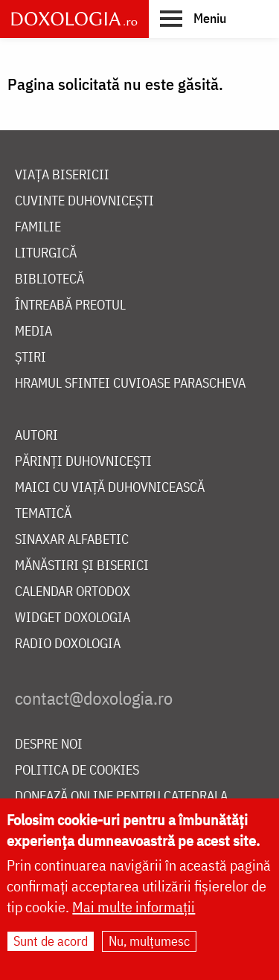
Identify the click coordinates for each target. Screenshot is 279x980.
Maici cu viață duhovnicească (110, 488)
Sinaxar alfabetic (72, 540)
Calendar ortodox (73, 592)
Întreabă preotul (70, 305)
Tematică (43, 514)
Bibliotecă (49, 279)
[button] (193, 18)
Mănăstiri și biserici (82, 566)
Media (33, 332)
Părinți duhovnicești (83, 462)
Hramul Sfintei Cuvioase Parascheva (130, 384)
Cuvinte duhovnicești (84, 201)
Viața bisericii (62, 175)
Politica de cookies (77, 771)
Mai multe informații (134, 910)
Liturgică (46, 253)
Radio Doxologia (68, 644)
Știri (31, 358)
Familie (38, 227)
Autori (36, 436)
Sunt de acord (51, 944)
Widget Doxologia (73, 618)
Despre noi (49, 744)
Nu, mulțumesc (149, 944)
